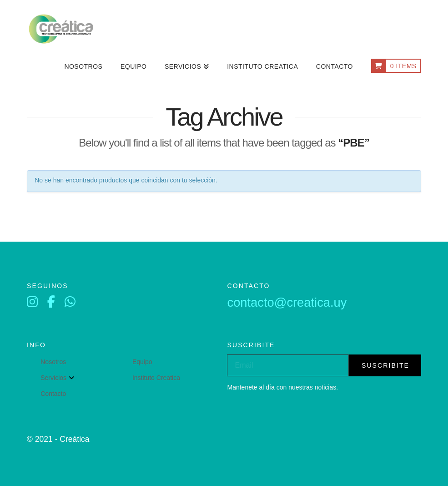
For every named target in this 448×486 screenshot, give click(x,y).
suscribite (385, 365)
